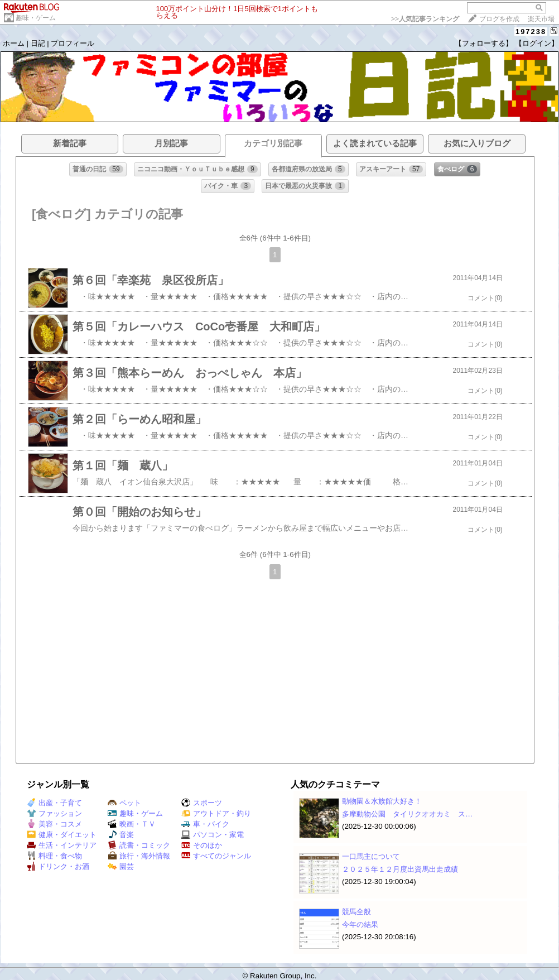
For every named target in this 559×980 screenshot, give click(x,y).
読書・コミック (139, 845)
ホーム (14, 43)
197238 (531, 32)
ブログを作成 (499, 19)
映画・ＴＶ (132, 824)
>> (425, 19)
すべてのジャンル (216, 856)
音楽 (121, 835)
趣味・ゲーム (36, 18)
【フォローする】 (484, 43)
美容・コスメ (54, 824)
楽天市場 (541, 19)
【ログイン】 (537, 43)
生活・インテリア (62, 845)
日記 (38, 43)
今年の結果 (360, 924)
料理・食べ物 (54, 856)
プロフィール (73, 43)
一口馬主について (371, 856)
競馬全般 (356, 912)
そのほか (202, 845)
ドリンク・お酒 (58, 866)
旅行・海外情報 (139, 856)
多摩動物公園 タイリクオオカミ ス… (407, 814)
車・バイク (205, 824)
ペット (124, 803)
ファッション (54, 813)
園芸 (121, 866)
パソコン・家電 (213, 835)
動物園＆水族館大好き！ (382, 801)
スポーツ (202, 803)
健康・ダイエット (62, 835)
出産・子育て (54, 803)
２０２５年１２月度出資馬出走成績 (400, 869)
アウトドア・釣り (216, 813)
